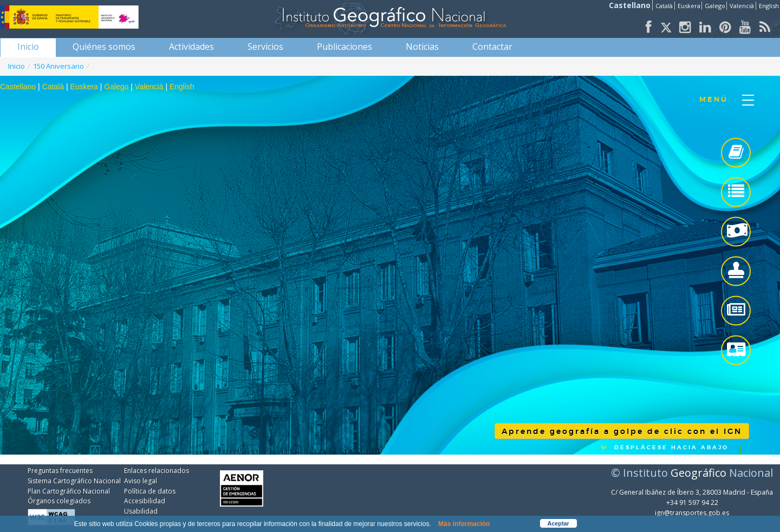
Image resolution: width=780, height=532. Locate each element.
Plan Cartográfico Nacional (69, 491)
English (769, 6)
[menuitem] (28, 47)
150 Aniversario (58, 66)
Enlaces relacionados (157, 471)
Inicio (17, 66)
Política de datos (150, 491)
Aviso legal (141, 481)
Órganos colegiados (59, 501)
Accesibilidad (145, 501)
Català (664, 6)
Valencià (742, 6)
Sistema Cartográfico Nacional (74, 481)
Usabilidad (141, 511)
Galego (715, 6)
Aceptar (558, 523)
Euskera (689, 6)
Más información (464, 524)
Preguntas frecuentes (60, 471)
